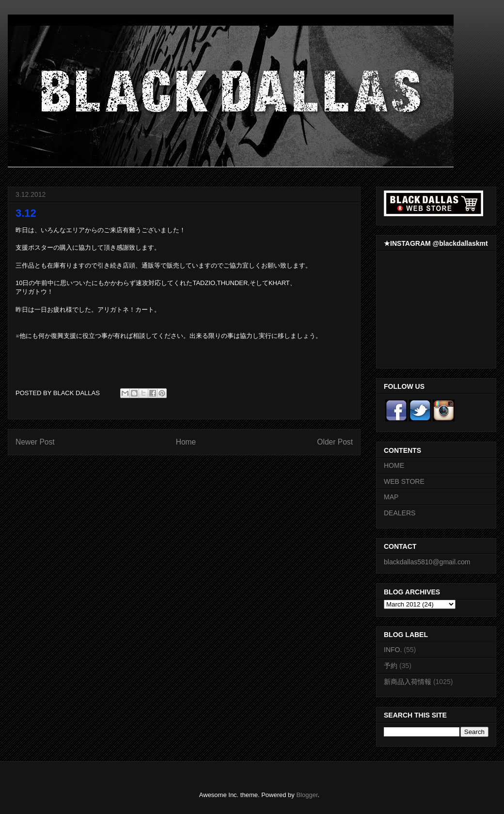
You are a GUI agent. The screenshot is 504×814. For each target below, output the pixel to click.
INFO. (393, 650)
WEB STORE (404, 481)
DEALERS (400, 513)
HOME (394, 465)
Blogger (307, 795)
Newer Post (35, 442)
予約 (391, 666)
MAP (391, 497)
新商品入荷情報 (408, 682)
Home (186, 442)
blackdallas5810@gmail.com (427, 562)
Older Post (335, 442)
